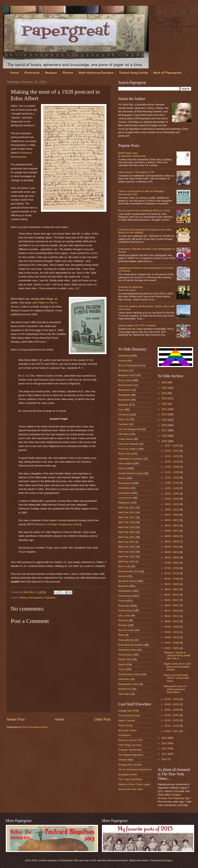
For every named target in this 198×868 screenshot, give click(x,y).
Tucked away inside (129, 674)
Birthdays (123, 370)
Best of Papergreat (129, 365)
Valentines (124, 679)
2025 (165, 388)
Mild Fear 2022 (126, 542)
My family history (127, 581)
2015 (165, 441)
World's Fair (125, 689)
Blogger (168, 860)
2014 (165, 738)
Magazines (124, 503)
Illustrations (124, 483)
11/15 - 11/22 (172, 478)
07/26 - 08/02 (172, 563)
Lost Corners (125, 498)
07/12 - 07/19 (172, 573)
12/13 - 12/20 (172, 456)
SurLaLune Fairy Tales (131, 789)
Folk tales (124, 434)
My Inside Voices (128, 730)
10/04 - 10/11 (172, 510)
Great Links (125, 454)
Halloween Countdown (131, 459)
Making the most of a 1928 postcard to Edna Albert (175, 689)
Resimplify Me (126, 640)
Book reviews (126, 385)
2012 (165, 748)
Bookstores (124, 400)
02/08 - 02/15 (172, 704)
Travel (122, 669)
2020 (165, 414)
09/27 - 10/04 (172, 515)
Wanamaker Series (129, 684)
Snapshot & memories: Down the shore (131, 288)
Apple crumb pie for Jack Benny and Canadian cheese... (177, 667)
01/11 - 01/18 (172, 726)
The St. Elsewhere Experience (135, 769)
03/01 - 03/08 (172, 643)
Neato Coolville (127, 721)
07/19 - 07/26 (172, 568)
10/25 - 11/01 (172, 494)
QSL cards (124, 615)
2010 (165, 759)
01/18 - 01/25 (172, 720)
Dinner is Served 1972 (130, 740)
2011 (165, 754)
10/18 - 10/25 (172, 499)
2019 (165, 420)
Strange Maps (126, 760)
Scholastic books (128, 650)
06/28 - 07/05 (172, 579)
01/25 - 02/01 (172, 715)
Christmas (124, 415)
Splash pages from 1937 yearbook (137, 325)
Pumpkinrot (124, 735)
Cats (121, 410)
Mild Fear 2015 (126, 508)
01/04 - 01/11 (172, 731)
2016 (165, 436)
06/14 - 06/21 (172, 589)
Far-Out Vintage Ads (129, 429)
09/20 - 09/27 (172, 520)
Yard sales (124, 694)
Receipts (123, 620)
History (23, 598)
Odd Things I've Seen (130, 745)
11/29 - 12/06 (172, 467)
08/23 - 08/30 (172, 542)
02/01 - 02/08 (172, 710)
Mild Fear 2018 (126, 522)
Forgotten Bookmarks (130, 750)
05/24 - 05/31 (172, 605)
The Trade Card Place (130, 779)
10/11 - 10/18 (172, 504)
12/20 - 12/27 (172, 451)
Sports (122, 664)
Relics (122, 635)
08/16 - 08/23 (172, 547)
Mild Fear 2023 (126, 547)
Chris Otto (28, 592)
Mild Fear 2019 (126, 527)
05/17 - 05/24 (172, 611)
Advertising (124, 356)
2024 (165, 393)
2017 (165, 430)
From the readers (128, 449)
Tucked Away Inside (133, 73)
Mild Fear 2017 (126, 517)
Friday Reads (126, 439)
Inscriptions (124, 493)
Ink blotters (124, 488)
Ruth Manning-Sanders (96, 73)
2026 (165, 382)
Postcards (32, 73)
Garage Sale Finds (129, 711)
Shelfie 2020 (125, 659)
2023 (165, 398)
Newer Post (16, 719)
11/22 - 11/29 (172, 472)
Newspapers (125, 591)
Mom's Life (124, 566)
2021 (165, 409)
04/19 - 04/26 (172, 627)
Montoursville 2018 (129, 571)
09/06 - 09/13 (172, 531)
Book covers (125, 380)
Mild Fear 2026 (126, 562)
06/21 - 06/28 (172, 584)
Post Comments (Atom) (35, 727)
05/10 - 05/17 (172, 616)
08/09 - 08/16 (172, 552)
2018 (165, 425)
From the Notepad (128, 444)
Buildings (123, 405)
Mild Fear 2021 (126, 537)
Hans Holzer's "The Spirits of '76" (136, 172)
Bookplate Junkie (128, 774)
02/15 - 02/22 (172, 699)
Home (15, 73)
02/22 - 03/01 (172, 648)
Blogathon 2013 (127, 375)
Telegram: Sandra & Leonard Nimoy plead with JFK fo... (177, 655)
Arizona (122, 361)
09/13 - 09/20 (172, 526)
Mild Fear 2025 (126, 557)
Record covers (126, 630)
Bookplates (124, 395)
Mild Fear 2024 (126, 552)
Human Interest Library (131, 473)
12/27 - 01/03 (172, 446)
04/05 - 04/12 (172, 632)
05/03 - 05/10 (172, 621)
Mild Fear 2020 (126, 532)
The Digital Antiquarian (131, 755)
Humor (122, 478)
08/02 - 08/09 (172, 558)
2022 (165, 404)
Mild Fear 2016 (126, 512)
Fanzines (123, 424)
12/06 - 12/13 (172, 462)
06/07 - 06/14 (172, 595)
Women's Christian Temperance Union (58, 524)
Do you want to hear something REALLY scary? (144, 210)
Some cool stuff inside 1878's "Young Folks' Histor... (177, 678)
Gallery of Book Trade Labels (134, 784)
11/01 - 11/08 (172, 488)
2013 (165, 743)
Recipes (51, 73)
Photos (68, 73)
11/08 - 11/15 (172, 483)
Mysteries (124, 586)
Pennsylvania (36, 598)
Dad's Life (124, 419)
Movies (122, 576)
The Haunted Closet (129, 715)
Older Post (102, 719)
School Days (125, 655)
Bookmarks (124, 390)
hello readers (125, 463)
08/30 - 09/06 (172, 536)
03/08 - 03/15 (172, 637)
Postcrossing (125, 610)
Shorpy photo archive (130, 765)
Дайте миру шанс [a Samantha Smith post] (132, 154)
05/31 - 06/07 (172, 600)
